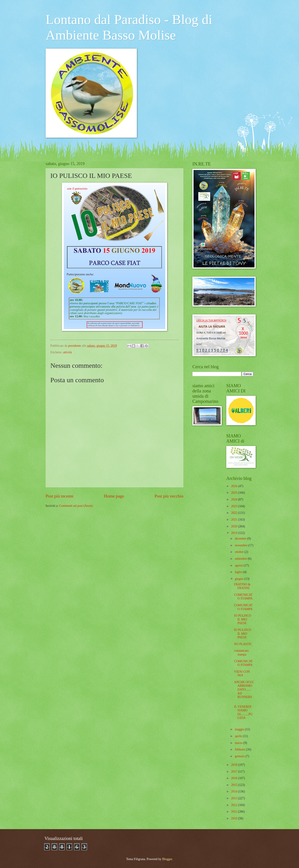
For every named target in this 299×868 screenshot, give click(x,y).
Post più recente (60, 496)
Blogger (167, 859)
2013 (235, 798)
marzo (239, 743)
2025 (235, 493)
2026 (235, 486)
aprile (239, 736)
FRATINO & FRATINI (242, 586)
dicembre (241, 539)
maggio (240, 729)
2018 (235, 765)
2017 (235, 772)
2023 (235, 506)
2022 (235, 513)
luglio (239, 572)
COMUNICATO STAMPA (243, 597)
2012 (235, 805)
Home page (114, 496)
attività (67, 352)
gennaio (240, 756)
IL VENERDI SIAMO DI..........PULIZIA (243, 712)
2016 (235, 778)
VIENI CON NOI (242, 674)
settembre (241, 559)
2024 (235, 499)
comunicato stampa (241, 653)
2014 (235, 791)
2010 (235, 818)
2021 (235, 520)
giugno (240, 579)
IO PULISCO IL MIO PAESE (243, 619)
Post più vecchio (169, 496)
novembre (242, 545)
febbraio (240, 749)
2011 (235, 812)
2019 (235, 533)
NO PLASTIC (243, 644)
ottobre (240, 552)
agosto (239, 565)
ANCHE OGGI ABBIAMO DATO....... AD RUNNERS (244, 690)
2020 (235, 526)
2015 (235, 785)
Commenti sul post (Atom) (76, 506)
